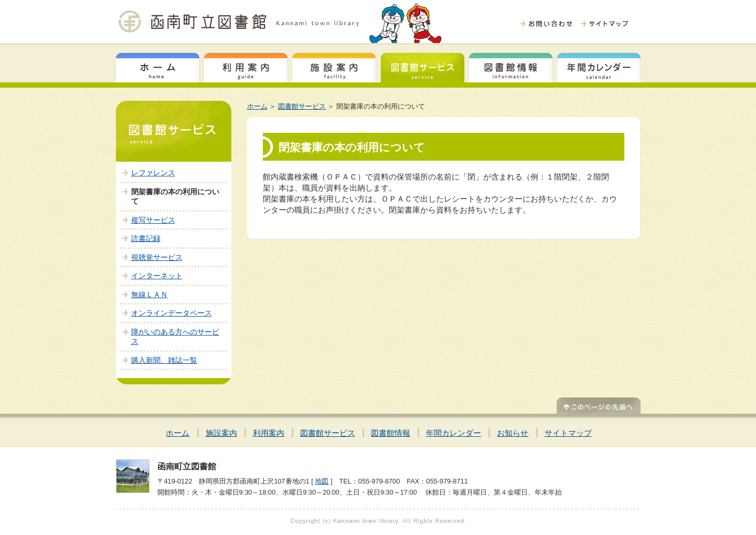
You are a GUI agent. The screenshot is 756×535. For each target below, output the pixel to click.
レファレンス (153, 173)
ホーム (158, 66)
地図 (322, 481)
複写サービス (153, 220)
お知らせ (513, 433)
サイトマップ (568, 433)
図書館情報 (511, 66)
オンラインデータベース (172, 313)
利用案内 (246, 66)
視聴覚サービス (157, 257)
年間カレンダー (599, 66)
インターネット (157, 276)
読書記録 (146, 238)
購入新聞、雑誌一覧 (164, 360)
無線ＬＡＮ (150, 295)
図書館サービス (423, 66)
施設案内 (334, 66)
